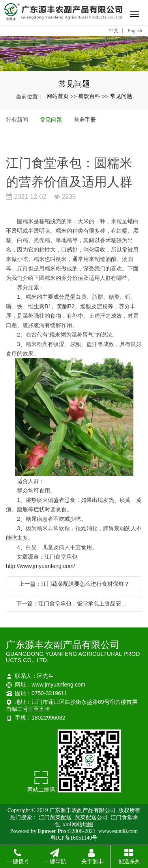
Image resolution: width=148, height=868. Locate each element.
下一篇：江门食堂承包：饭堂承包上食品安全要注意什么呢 (76, 603)
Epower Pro (52, 831)
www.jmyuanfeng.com (58, 685)
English (135, 31)
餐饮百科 (89, 96)
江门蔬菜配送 (56, 817)
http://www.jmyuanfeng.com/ (40, 566)
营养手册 (85, 120)
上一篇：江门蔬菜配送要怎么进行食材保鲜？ (74, 584)
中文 (114, 31)
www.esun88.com (118, 831)
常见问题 (121, 96)
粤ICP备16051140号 (74, 838)
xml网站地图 (78, 825)
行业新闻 (17, 120)
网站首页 (58, 96)
